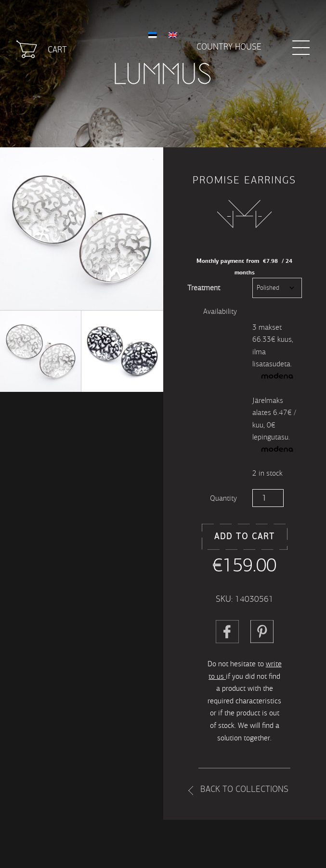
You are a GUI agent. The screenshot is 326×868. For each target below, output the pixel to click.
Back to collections (244, 789)
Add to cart (245, 537)
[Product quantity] (268, 498)
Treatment (204, 288)
